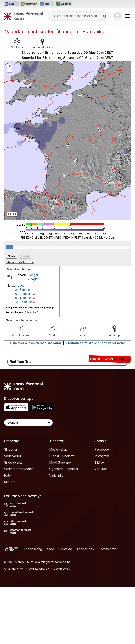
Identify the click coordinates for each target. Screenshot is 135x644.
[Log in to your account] (118, 16)
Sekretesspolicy (39, 626)
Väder (83, 392)
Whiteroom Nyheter (18, 526)
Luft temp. (114, 392)
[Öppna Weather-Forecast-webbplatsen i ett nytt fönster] (64, 4)
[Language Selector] (28, 480)
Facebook (102, 507)
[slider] (10, 304)
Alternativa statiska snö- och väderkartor (95, 400)
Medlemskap (58, 507)
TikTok (99, 519)
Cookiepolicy (62, 626)
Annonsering (33, 606)
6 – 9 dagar (23, 351)
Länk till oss (85, 606)
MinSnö (10, 539)
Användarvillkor (14, 626)
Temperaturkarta (42, 104)
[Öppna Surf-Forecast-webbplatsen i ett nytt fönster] (11, 4)
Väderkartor (13, 513)
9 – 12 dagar (23, 355)
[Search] (105, 16)
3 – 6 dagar (23, 347)
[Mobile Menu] (127, 16)
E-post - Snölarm (62, 513)
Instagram (102, 513)
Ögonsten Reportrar (64, 526)
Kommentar (107, 606)
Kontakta (65, 606)
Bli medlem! (31, 369)
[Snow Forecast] (24, 16)
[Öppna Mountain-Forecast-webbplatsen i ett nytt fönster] (29, 4)
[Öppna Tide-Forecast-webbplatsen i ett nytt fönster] (47, 4)
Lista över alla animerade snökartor (36, 400)
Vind (52, 392)
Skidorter (11, 507)
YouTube (101, 526)
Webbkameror (21, 392)
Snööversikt (13, 519)
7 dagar (33, 336)
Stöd (50, 606)
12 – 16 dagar (24, 359)
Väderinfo (56, 532)
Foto (8, 532)
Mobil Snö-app (60, 519)
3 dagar (33, 332)
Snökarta (17, 104)
